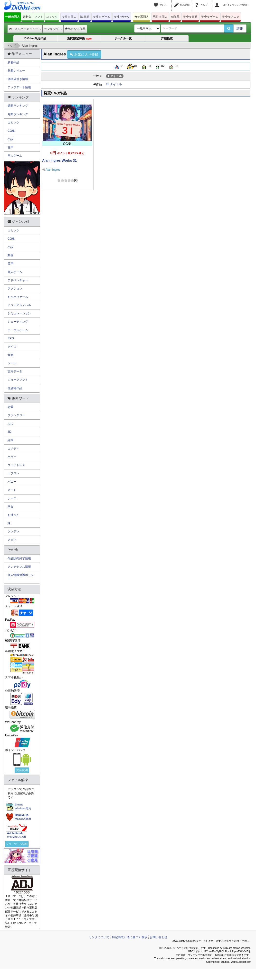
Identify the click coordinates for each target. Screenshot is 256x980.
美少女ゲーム (210, 17)
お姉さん (13, 515)
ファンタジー (16, 415)
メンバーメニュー (28, 29)
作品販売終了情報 (19, 558)
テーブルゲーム (18, 330)
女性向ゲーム (102, 17)
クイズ (12, 347)
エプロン (13, 473)
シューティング (18, 322)
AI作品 (175, 17)
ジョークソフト (18, 380)
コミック (52, 17)
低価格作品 (15, 388)
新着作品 (13, 62)
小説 (10, 139)
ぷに (10, 424)
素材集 (27, 17)
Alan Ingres (53, 170)
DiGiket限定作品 (35, 38)
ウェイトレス (16, 465)
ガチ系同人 (142, 17)
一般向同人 (12, 17)
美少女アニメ (231, 17)
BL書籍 (85, 17)
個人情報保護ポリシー (21, 577)
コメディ (13, 449)
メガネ (12, 540)
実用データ (15, 371)
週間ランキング (18, 106)
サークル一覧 (123, 38)
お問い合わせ (159, 937)
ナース (12, 498)
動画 (10, 255)
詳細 (240, 28)
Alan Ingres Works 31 (59, 160)
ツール (12, 363)
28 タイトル (114, 84)
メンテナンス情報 (19, 567)
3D (9, 432)
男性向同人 (160, 17)
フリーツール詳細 (17, 844)
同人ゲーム (15, 156)
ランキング (53, 29)
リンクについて (99, 937)
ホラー (12, 457)
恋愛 (10, 407)
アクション (15, 289)
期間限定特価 (79, 39)
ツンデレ (13, 531)
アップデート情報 (19, 87)
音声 (10, 147)
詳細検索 (167, 38)
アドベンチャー (18, 280)
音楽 (10, 355)
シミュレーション (19, 313)
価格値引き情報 (18, 79)
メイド (12, 490)
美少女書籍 (190, 17)
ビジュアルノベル (19, 305)
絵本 (10, 440)
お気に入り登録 (84, 54)
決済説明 (22, 770)
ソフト (39, 17)
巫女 (10, 507)
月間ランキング (18, 114)
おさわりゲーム (18, 297)
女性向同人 (69, 17)
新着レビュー (16, 71)
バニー (12, 482)
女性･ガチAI (122, 17)
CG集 (11, 131)
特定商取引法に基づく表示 (130, 937)
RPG (11, 338)
